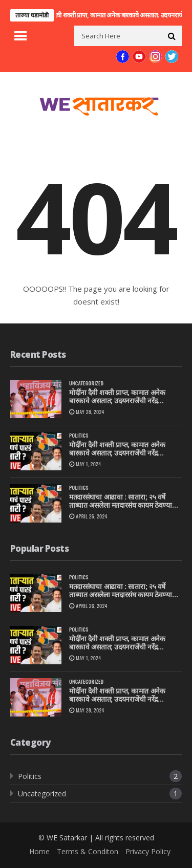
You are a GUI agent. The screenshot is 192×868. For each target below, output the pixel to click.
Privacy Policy (148, 851)
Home (39, 851)
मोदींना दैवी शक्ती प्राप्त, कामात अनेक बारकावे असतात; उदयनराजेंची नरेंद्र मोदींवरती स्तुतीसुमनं (117, 449)
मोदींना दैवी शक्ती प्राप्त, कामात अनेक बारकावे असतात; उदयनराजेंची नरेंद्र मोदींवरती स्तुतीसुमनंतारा (117, 397)
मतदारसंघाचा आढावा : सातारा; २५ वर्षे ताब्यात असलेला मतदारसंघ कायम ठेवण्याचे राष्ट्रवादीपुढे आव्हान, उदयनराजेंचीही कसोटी (123, 502)
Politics (79, 435)
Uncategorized (86, 383)
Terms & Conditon (88, 851)
